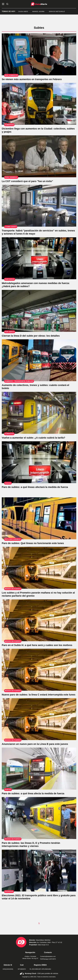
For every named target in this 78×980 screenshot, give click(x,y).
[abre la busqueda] (7, 4)
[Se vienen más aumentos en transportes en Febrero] (39, 54)
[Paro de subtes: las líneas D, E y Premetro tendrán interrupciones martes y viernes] (39, 818)
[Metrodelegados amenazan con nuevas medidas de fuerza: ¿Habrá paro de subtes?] (39, 258)
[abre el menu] (3, 4)
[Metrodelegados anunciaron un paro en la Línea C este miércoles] (39, 769)
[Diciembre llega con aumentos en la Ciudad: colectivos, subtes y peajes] (39, 104)
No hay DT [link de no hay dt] (35, 958)
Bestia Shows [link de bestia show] (27, 958)
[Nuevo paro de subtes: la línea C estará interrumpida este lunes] (39, 670)
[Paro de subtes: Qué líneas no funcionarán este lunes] (39, 518)
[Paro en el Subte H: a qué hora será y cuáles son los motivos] (39, 620)
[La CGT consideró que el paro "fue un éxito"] (39, 156)
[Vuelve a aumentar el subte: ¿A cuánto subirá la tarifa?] (39, 413)
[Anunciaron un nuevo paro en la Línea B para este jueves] (39, 719)
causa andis (29, 11)
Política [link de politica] (27, 956)
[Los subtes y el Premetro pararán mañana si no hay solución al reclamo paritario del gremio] (39, 568)
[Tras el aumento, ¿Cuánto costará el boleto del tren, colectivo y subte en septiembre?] (39, 360)
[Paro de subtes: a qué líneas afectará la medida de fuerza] (39, 462)
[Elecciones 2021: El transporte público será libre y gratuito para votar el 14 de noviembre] (39, 871)
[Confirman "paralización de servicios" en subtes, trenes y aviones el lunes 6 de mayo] (39, 206)
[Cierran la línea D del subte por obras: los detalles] (39, 311)
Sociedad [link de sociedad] (33, 956)
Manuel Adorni (44, 11)
